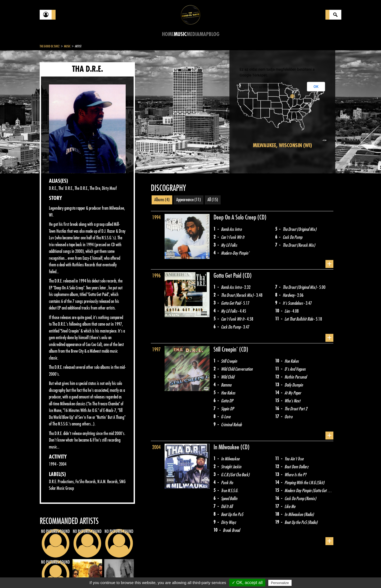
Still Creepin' (226, 349)
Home (168, 34)
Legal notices (81, 575)
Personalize (280, 583)
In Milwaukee (227, 447)
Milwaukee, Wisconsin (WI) (282, 145)
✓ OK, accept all (247, 583)
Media (193, 34)
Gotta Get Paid (228, 276)
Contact (53, 574)
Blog (214, 34)
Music (180, 34)
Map (204, 34)
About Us (106, 575)
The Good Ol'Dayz (50, 46)
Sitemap (127, 575)
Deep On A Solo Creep (235, 217)
